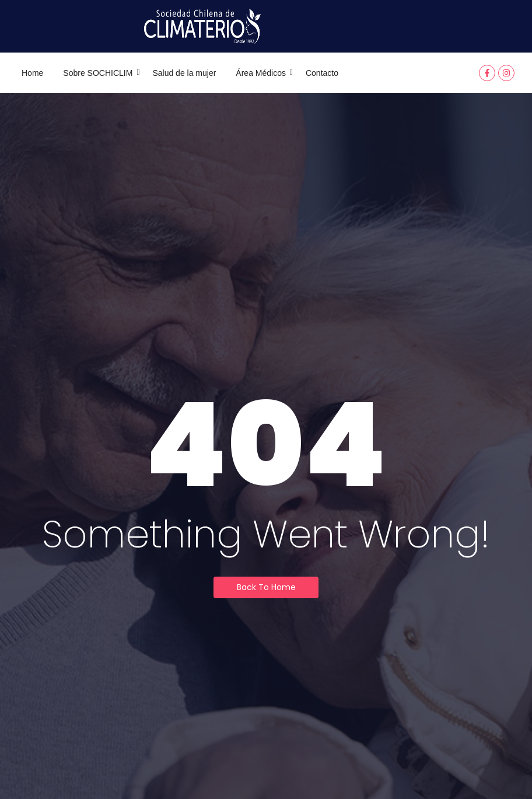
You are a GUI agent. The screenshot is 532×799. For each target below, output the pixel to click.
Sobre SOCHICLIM (100, 73)
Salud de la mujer (184, 73)
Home (32, 73)
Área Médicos (263, 73)
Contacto (322, 73)
